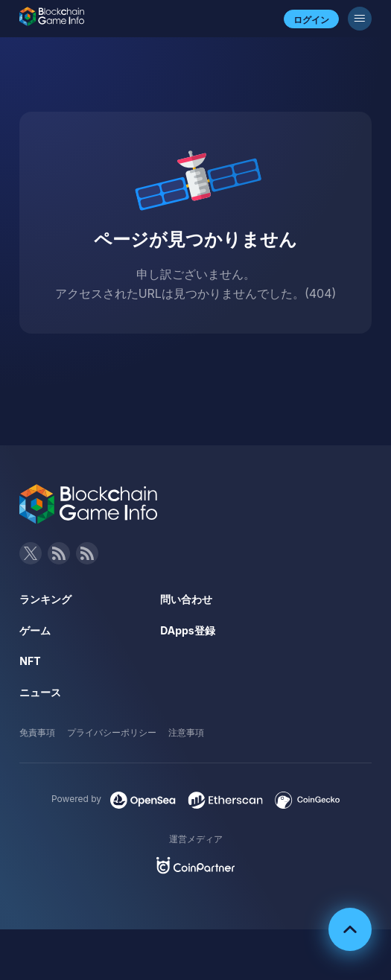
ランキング (45, 599)
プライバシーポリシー (112, 732)
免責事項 (37, 732)
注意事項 (186, 732)
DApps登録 (187, 630)
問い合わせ (186, 599)
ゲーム (35, 630)
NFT (30, 661)
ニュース (40, 692)
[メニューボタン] (360, 19)
